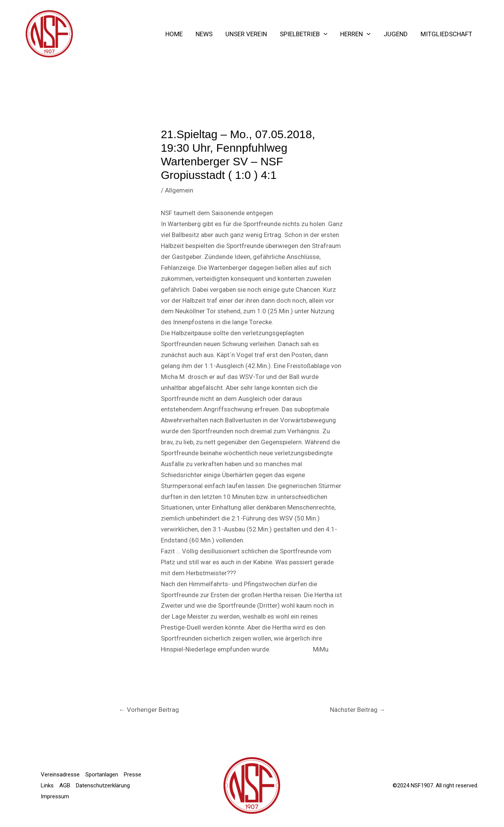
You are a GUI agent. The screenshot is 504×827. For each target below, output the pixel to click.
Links (47, 785)
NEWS (204, 34)
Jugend (396, 34)
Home (174, 34)
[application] (324, 34)
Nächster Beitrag (358, 710)
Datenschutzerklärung (103, 785)
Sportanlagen (102, 775)
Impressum (55, 796)
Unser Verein (246, 34)
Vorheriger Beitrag (149, 710)
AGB (65, 785)
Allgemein (179, 190)
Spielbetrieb (304, 34)
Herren (355, 34)
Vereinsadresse (60, 775)
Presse (133, 775)
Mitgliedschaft (446, 34)
